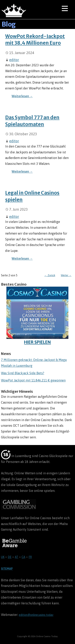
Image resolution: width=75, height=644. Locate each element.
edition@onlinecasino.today (36, 615)
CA (23, 557)
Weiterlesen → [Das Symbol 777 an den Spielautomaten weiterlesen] (22, 172)
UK (3, 557)
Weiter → (66, 275)
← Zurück (50, 275)
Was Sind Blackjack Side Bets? (23, 373)
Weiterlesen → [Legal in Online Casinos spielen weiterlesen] (22, 259)
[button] (65, 9)
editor (14, 60)
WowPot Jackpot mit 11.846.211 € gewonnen (33, 380)
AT (16, 557)
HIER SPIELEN (37, 316)
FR (30, 557)
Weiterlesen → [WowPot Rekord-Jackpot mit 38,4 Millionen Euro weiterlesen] (22, 96)
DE (10, 557)
